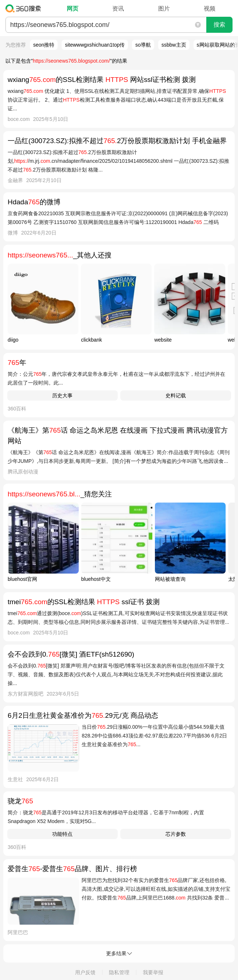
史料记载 (176, 395)
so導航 (143, 45)
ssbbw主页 (174, 45)
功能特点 (62, 834)
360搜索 (25, 8)
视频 (210, 9)
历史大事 (62, 395)
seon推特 (44, 45)
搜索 (219, 25)
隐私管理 (119, 972)
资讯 (118, 9)
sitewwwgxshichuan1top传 (95, 45)
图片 (164, 9)
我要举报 (153, 972)
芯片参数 (176, 834)
